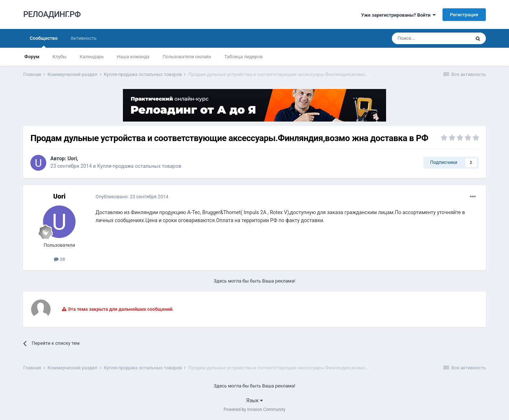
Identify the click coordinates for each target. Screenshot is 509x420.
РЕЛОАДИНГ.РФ (52, 14)
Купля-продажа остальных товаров (139, 166)
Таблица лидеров (243, 57)
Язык (254, 400)
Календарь (92, 57)
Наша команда (133, 57)
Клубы (59, 57)
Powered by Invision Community (255, 410)
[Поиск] (431, 38)
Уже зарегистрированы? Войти (399, 15)
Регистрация (464, 15)
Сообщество (44, 42)
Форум (32, 57)
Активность (84, 38)
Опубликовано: (132, 197)
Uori (72, 158)
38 (59, 259)
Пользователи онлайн (187, 57)
